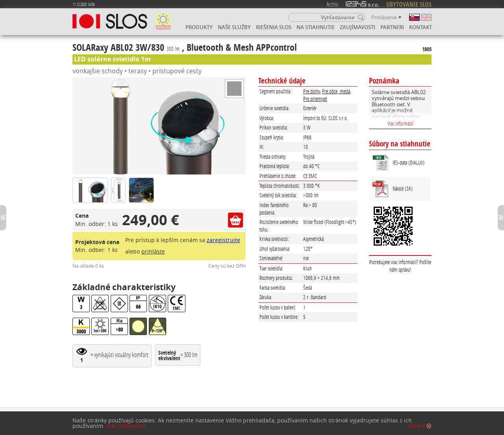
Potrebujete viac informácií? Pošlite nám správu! (400, 266)
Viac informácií (400, 123)
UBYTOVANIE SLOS (409, 4)
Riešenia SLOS (274, 27)
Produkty (199, 27)
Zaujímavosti (358, 27)
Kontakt (421, 27)
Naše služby (234, 27)
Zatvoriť (416, 426)
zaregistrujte (223, 240)
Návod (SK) (403, 188)
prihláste (153, 251)
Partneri (392, 27)
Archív (332, 4)
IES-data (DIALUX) (409, 162)
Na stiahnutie (316, 27)
